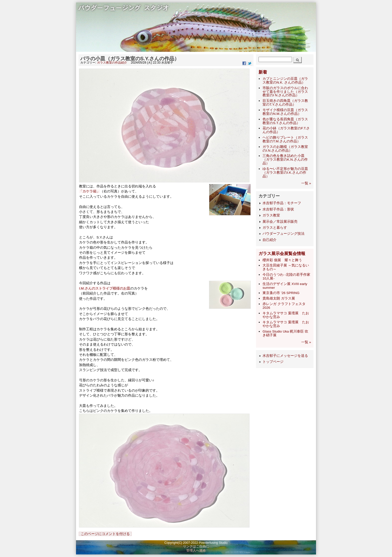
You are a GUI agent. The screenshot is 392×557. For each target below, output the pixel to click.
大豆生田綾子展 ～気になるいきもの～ (286, 267)
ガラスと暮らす (275, 228)
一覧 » (306, 183)
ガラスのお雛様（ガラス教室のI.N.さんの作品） (285, 149)
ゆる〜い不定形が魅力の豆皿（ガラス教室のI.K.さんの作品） (285, 173)
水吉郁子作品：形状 (278, 209)
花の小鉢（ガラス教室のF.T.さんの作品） (286, 130)
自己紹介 (269, 240)
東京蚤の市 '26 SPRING (281, 293)
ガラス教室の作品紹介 (112, 63)
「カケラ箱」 (89, 191)
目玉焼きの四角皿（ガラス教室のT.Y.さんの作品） (285, 103)
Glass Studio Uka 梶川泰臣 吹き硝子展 (285, 333)
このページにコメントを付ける (105, 534)
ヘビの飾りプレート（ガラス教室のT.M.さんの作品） (285, 139)
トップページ (273, 362)
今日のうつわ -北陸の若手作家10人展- (286, 276)
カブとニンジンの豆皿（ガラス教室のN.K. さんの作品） (285, 81)
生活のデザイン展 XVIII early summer (285, 286)
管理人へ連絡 (196, 550)
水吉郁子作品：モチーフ (282, 203)
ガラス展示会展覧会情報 (282, 254)
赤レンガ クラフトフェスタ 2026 (284, 306)
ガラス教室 (271, 215)
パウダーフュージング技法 (283, 234)
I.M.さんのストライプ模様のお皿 (105, 288)
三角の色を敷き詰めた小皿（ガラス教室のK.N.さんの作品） (285, 160)
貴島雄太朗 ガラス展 (279, 298)
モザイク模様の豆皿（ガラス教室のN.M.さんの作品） (285, 112)
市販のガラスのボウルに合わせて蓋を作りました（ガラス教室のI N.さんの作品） (285, 92)
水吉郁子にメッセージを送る (285, 356)
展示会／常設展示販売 (280, 222)
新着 (263, 72)
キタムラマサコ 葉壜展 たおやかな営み (286, 315)
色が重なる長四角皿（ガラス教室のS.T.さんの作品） (285, 121)
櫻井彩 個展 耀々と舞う (282, 260)
